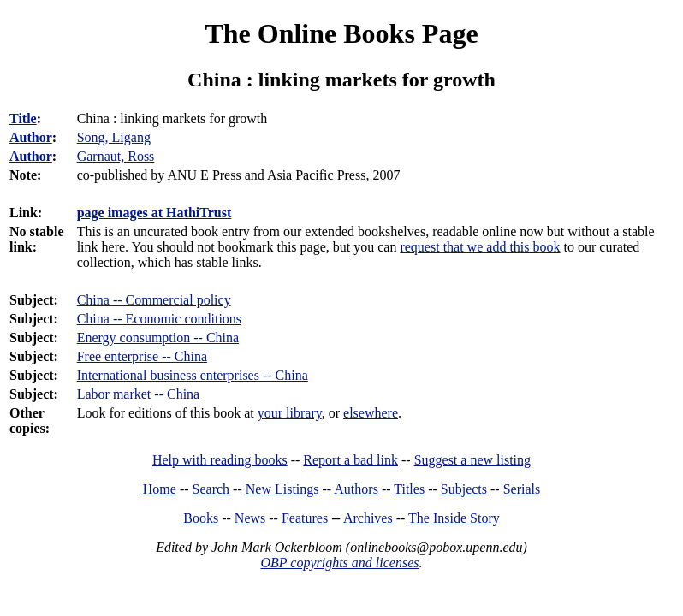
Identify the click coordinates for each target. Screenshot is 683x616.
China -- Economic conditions (159, 319)
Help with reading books (220, 460)
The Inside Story (454, 518)
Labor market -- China (139, 394)
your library (290, 413)
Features (305, 518)
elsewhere (371, 413)
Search (211, 489)
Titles (409, 489)
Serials (522, 489)
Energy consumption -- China (158, 338)
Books (201, 518)
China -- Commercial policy (154, 300)
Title (23, 118)
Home (160, 489)
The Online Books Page (341, 33)
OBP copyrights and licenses (339, 563)
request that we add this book (480, 247)
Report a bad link (350, 460)
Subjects (464, 489)
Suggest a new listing (472, 460)
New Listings (282, 489)
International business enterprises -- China (193, 375)
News (250, 518)
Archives (368, 518)
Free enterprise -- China (142, 356)
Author (31, 137)
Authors (356, 489)
